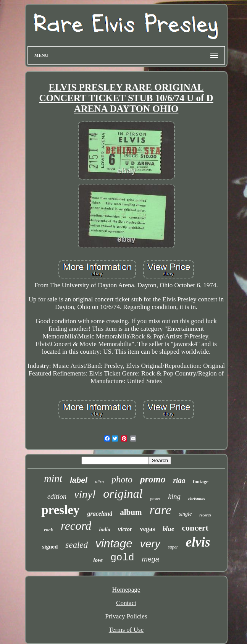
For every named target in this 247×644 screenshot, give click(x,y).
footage (200, 481)
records (205, 515)
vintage (114, 543)
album (131, 512)
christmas (197, 498)
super (173, 547)
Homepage (126, 590)
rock (48, 530)
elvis (198, 542)
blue (168, 529)
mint (53, 479)
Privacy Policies (126, 616)
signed (50, 547)
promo (153, 479)
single (185, 514)
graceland (100, 514)
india (105, 530)
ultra (99, 482)
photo (122, 479)
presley (60, 510)
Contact (126, 603)
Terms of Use (126, 630)
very (150, 544)
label (79, 480)
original (123, 494)
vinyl (85, 494)
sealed (77, 545)
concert (195, 528)
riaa (179, 480)
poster (155, 498)
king (174, 496)
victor (125, 529)
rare (160, 510)
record (76, 526)
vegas (147, 529)
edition (57, 497)
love (98, 560)
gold (122, 558)
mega (151, 559)
